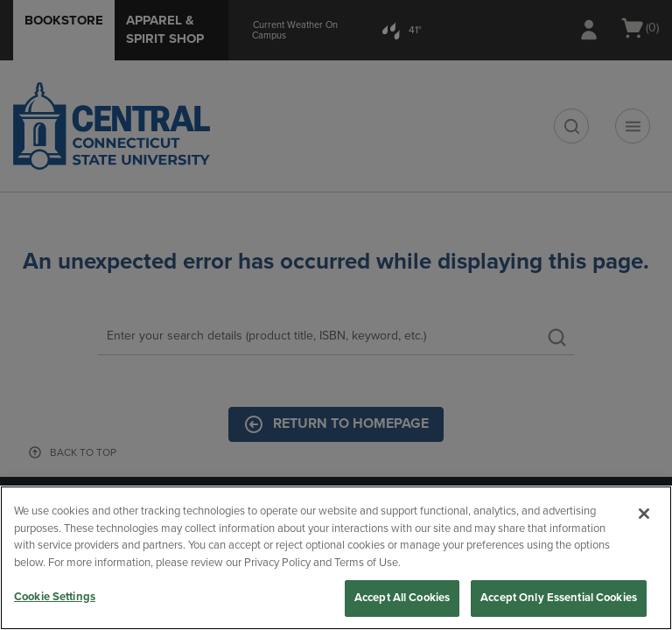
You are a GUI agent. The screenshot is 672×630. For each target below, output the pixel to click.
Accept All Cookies (402, 598)
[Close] (644, 514)
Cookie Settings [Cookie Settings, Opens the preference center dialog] (55, 597)
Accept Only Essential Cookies (559, 598)
